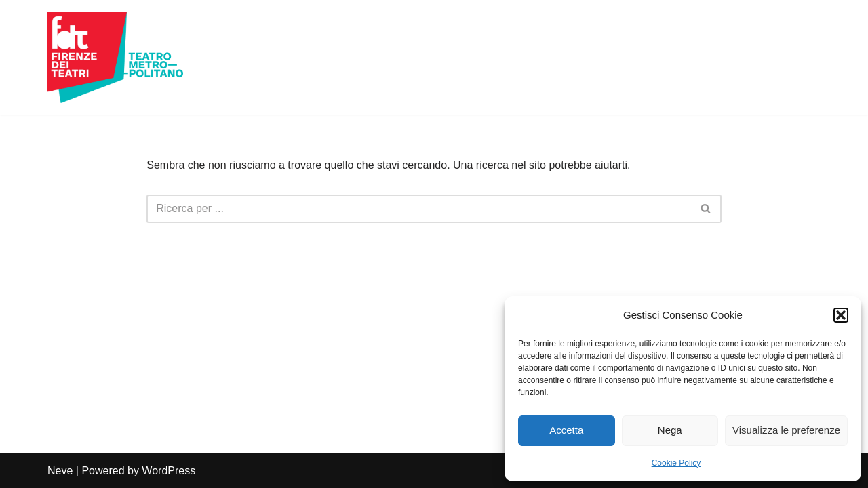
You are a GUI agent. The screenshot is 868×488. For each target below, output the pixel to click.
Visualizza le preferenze (786, 430)
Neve (60, 471)
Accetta (566, 430)
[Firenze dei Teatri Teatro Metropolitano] (115, 58)
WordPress (169, 471)
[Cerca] (419, 209)
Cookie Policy (676, 463)
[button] (841, 315)
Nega (670, 430)
